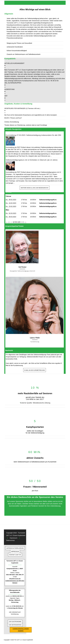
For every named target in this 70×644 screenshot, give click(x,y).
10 (14, 222)
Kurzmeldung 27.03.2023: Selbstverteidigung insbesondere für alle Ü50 (33, 135)
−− (9, 222)
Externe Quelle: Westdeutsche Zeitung (35, 403)
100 (19, 222)
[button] (35, 66)
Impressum (14, 538)
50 (16, 222)
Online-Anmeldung (12, 122)
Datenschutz (10, 540)
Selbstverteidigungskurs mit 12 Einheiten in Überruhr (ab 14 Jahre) (32, 160)
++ (23, 222)
